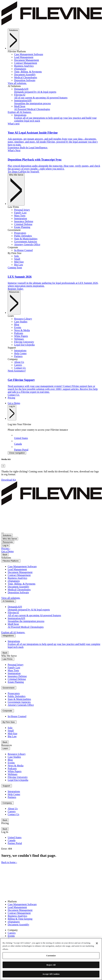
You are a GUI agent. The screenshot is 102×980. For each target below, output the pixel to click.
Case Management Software (22, 904)
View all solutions (17, 83)
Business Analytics (17, 916)
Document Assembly (18, 925)
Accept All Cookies (51, 974)
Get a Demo (14, 403)
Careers (12, 933)
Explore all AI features (20, 112)
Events (11, 936)
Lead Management (17, 907)
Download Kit (9, 480)
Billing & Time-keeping (20, 919)
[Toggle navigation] (3, 533)
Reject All (51, 965)
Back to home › (9, 862)
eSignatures (14, 922)
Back (5, 555)
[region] (51, 959)
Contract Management (19, 913)
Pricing (11, 398)
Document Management (20, 910)
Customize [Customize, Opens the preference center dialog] (51, 956)
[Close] (3, 466)
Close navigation (17, 453)
